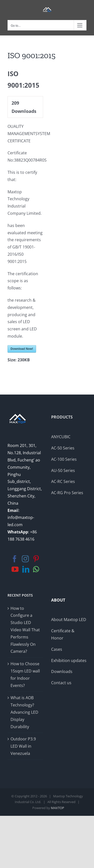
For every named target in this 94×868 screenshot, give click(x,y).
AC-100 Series (64, 459)
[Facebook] (15, 559)
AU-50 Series (63, 470)
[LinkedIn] (26, 569)
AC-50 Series (63, 448)
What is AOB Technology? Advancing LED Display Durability (24, 712)
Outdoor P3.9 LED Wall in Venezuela (23, 746)
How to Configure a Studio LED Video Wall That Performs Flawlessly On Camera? (25, 630)
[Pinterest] (36, 559)
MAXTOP (58, 808)
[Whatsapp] (36, 569)
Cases (57, 649)
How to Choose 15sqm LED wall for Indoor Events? (25, 674)
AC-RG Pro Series (67, 493)
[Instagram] (25, 559)
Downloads (62, 671)
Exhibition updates (69, 660)
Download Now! (22, 349)
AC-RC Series (63, 481)
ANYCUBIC (61, 437)
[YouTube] (15, 569)
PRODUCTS (62, 417)
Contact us (61, 683)
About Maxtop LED (69, 620)
